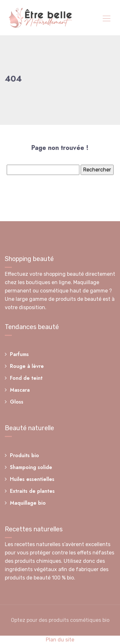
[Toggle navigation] (106, 19)
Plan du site (60, 640)
